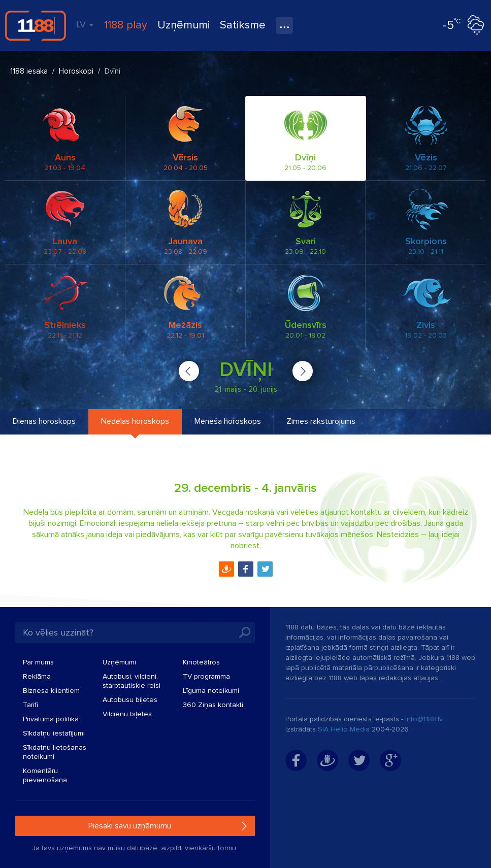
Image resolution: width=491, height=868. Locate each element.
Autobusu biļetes (130, 700)
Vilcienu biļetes (127, 714)
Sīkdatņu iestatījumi (54, 733)
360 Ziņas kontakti (213, 705)
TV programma (206, 676)
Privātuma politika (51, 719)
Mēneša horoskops (228, 421)
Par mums (38, 662)
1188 (36, 25)
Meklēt (245, 632)
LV (85, 24)
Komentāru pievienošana (45, 775)
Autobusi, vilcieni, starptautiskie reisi (132, 681)
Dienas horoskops (44, 421)
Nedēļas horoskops (135, 421)
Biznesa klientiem (51, 691)
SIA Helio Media (344, 729)
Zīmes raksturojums (321, 421)
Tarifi (30, 705)
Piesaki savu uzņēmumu (130, 826)
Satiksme (243, 25)
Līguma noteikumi (211, 691)
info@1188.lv (424, 719)
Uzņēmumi (184, 25)
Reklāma (37, 676)
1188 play (126, 25)
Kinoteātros (201, 662)
